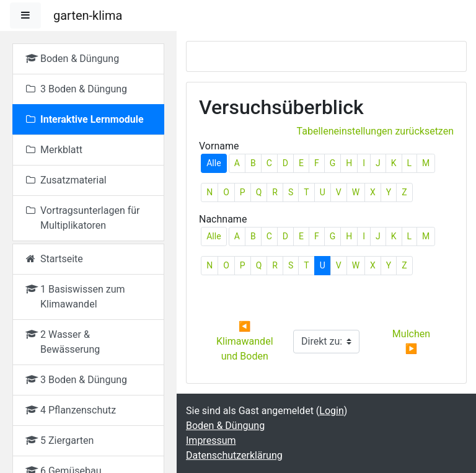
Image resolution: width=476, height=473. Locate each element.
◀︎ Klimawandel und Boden (246, 341)
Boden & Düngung (225, 426)
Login (331, 411)
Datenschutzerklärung (234, 455)
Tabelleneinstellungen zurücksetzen (375, 131)
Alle (214, 163)
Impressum (211, 440)
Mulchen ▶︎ (412, 341)
